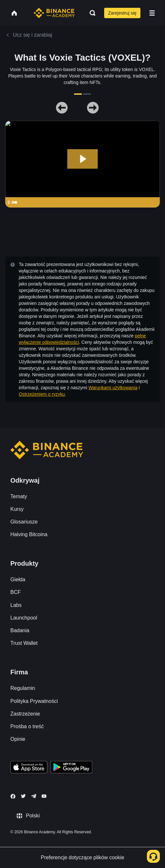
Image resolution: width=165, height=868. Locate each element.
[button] (152, 13)
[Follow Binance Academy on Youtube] (44, 796)
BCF (16, 592)
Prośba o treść (27, 726)
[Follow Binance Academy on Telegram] (34, 796)
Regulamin (23, 688)
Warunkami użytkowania (113, 388)
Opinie (18, 739)
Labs (16, 605)
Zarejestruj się (122, 13)
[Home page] (54, 13)
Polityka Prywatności (34, 701)
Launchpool (24, 618)
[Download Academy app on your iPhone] (29, 768)
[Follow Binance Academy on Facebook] (13, 796)
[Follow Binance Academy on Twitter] (23, 796)
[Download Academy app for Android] (71, 768)
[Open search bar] (91, 13)
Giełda (18, 579)
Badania (20, 630)
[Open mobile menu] (152, 13)
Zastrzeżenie (25, 714)
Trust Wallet (24, 643)
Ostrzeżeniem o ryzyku (42, 394)
